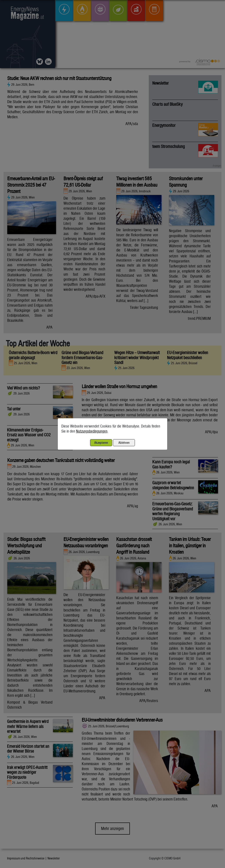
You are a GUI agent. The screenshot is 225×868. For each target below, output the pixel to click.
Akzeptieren (101, 443)
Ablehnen (124, 443)
